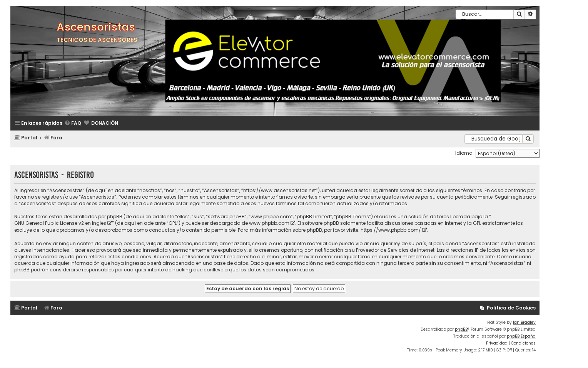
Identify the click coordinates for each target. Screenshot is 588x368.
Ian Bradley (524, 322)
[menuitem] (73, 123)
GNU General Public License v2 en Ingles (60, 223)
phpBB (461, 329)
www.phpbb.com (269, 223)
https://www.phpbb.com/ (391, 230)
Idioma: (464, 153)
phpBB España (521, 336)
